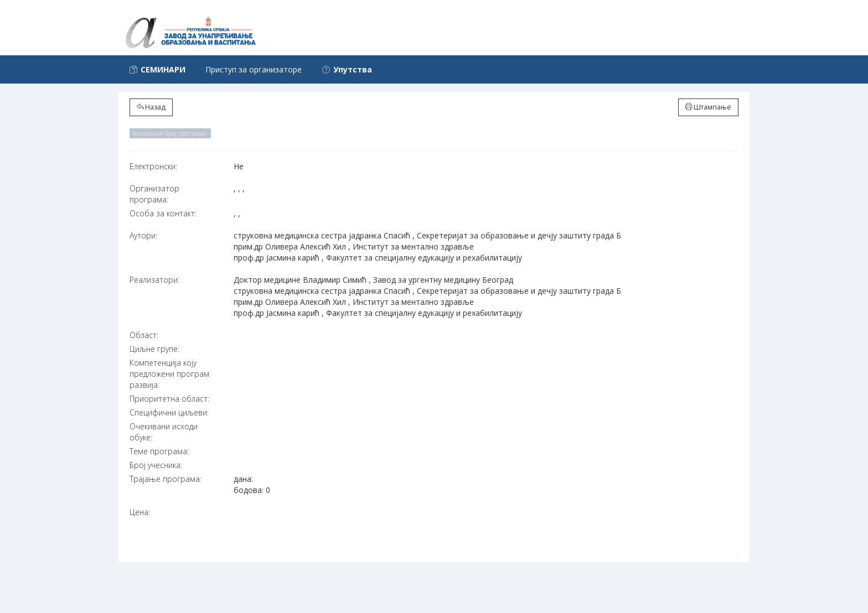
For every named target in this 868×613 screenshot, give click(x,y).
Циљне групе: (154, 349)
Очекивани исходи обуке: (164, 432)
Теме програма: (159, 451)
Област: (144, 335)
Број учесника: (156, 465)
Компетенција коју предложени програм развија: (169, 374)
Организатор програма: (154, 194)
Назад (151, 107)
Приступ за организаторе (254, 69)
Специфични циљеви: (169, 412)
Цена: (140, 512)
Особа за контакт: (163, 213)
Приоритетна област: (169, 399)
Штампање (708, 107)
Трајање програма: (166, 479)
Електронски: (153, 166)
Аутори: (143, 235)
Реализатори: (154, 280)
